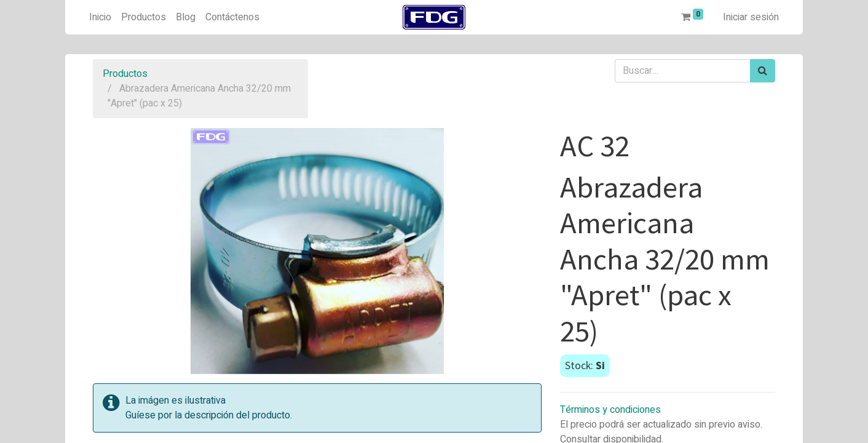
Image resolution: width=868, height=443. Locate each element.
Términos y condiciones (610, 410)
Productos (125, 74)
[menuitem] (100, 17)
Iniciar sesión (751, 17)
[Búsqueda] (763, 71)
